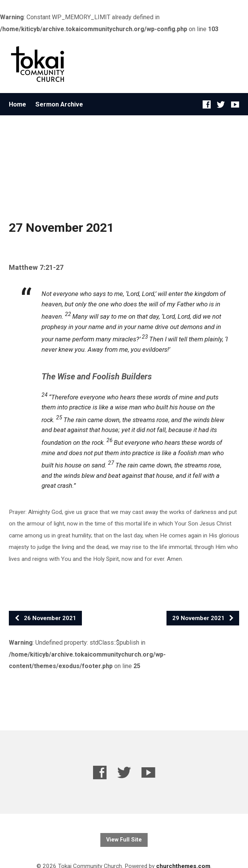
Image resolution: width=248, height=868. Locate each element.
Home (17, 104)
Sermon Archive (59, 104)
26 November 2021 (45, 618)
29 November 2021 (203, 618)
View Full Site (124, 840)
